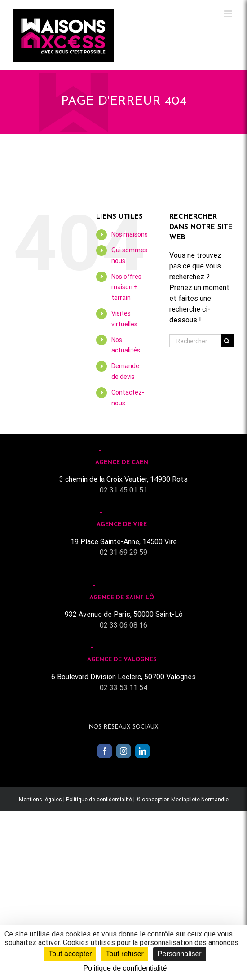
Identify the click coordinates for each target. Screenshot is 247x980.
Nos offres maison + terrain (126, 287)
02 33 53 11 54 (123, 688)
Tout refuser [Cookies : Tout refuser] (124, 954)
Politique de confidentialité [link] (125, 968)
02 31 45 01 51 (123, 490)
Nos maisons (130, 234)
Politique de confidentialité (99, 800)
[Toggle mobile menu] (229, 14)
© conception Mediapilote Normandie (182, 800)
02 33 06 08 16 (123, 625)
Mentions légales (40, 800)
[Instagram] (123, 751)
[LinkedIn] (142, 751)
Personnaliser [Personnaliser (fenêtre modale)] (180, 954)
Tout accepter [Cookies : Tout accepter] (70, 954)
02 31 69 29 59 (123, 552)
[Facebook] (105, 751)
